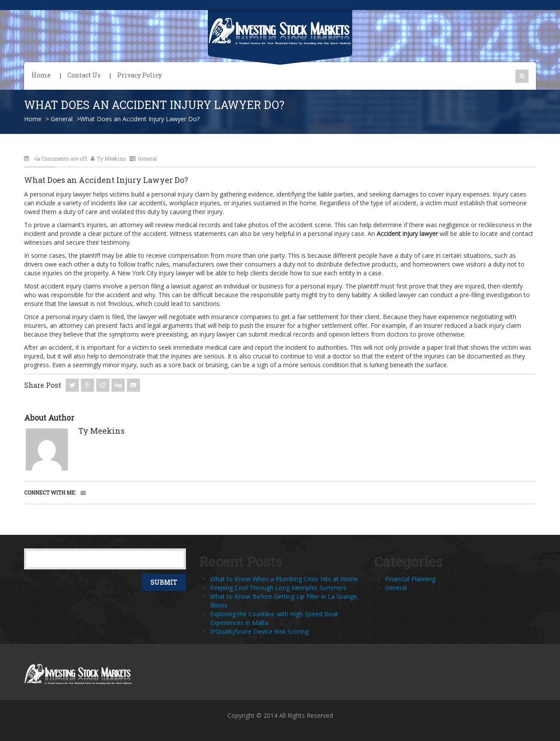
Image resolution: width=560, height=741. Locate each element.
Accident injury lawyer (407, 234)
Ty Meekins (108, 158)
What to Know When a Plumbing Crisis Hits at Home (284, 579)
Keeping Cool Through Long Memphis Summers (278, 588)
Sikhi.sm (551, 553)
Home (41, 75)
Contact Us (84, 75)
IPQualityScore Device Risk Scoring (259, 631)
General (62, 119)
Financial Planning (410, 579)
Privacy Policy (140, 75)
